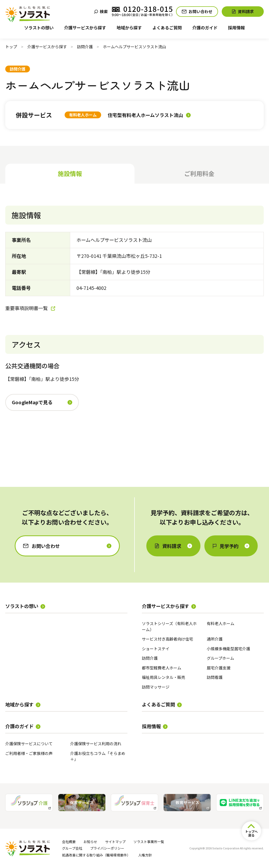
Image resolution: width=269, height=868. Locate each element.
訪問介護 (85, 47)
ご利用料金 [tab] (199, 173)
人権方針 (145, 855)
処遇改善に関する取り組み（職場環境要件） (96, 855)
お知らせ (90, 842)
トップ (11, 47)
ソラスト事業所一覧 (149, 842)
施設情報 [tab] (70, 173)
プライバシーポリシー (107, 848)
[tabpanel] (134, 333)
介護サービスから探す (47, 47)
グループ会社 (72, 848)
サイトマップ (115, 842)
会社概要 (69, 842)
